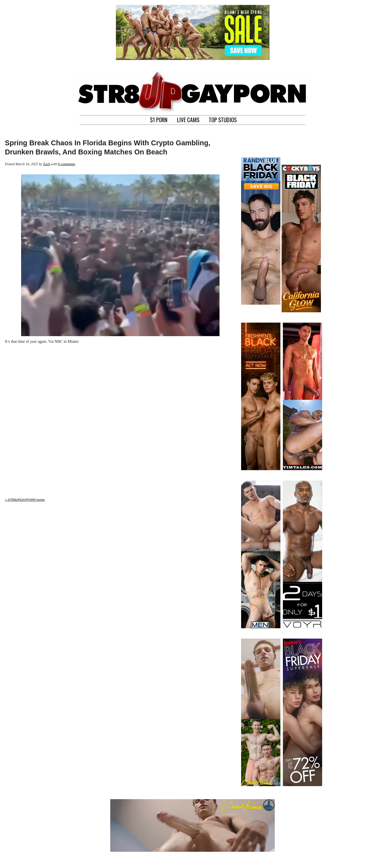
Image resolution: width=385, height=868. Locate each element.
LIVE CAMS (188, 119)
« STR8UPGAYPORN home (25, 500)
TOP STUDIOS (223, 119)
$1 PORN (159, 119)
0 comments (67, 164)
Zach (47, 164)
